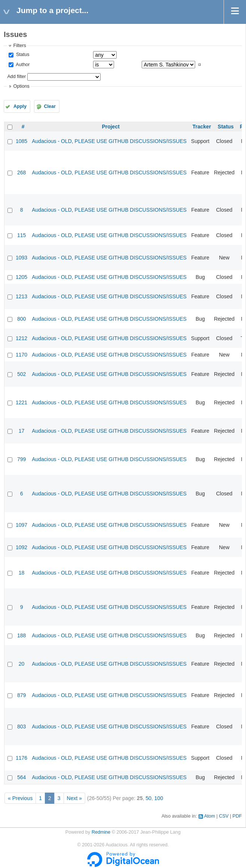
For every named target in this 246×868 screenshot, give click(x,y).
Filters (19, 46)
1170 (21, 355)
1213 (21, 296)
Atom (210, 816)
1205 (21, 277)
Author (22, 65)
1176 (21, 758)
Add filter (16, 77)
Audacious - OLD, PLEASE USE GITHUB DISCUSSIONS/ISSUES (109, 141)
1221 (21, 402)
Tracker (202, 127)
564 (21, 777)
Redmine (101, 832)
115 (21, 235)
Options (21, 86)
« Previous (20, 798)
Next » (74, 798)
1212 (21, 338)
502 (21, 374)
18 (22, 573)
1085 (21, 141)
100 (159, 798)
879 (21, 695)
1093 (21, 258)
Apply (20, 106)
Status (22, 55)
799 (21, 459)
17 (22, 431)
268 (21, 172)
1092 (21, 547)
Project (110, 127)
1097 (21, 525)
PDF (237, 816)
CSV (224, 816)
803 (21, 727)
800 (21, 319)
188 (21, 635)
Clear (50, 106)
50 (148, 798)
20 (22, 664)
